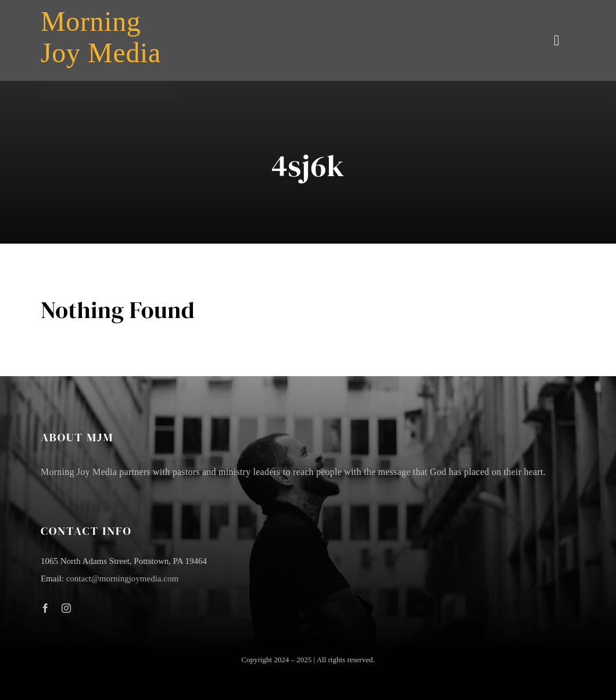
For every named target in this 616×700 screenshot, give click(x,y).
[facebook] (45, 608)
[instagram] (66, 608)
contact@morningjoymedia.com (122, 578)
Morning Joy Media (101, 37)
